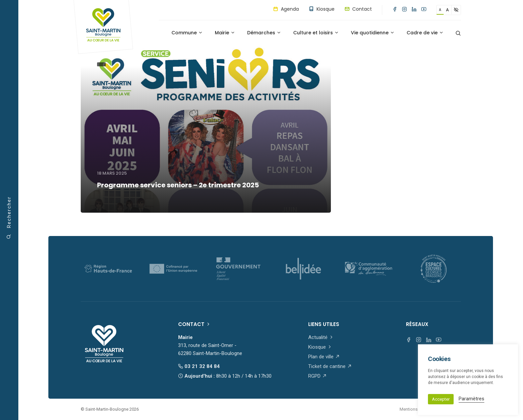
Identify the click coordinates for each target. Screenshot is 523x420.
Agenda (286, 9)
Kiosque (322, 9)
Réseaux (417, 324)
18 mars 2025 (112, 173)
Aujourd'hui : (225, 376)
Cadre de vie (425, 33)
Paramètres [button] (471, 399)
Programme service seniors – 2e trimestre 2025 (178, 185)
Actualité (321, 337)
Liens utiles (324, 324)
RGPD (318, 376)
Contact (358, 9)
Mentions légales (416, 409)
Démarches (264, 33)
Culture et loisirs (316, 33)
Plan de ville (324, 357)
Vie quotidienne (373, 33)
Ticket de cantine (330, 366)
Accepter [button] (441, 399)
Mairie (225, 33)
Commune (187, 33)
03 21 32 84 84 (199, 366)
